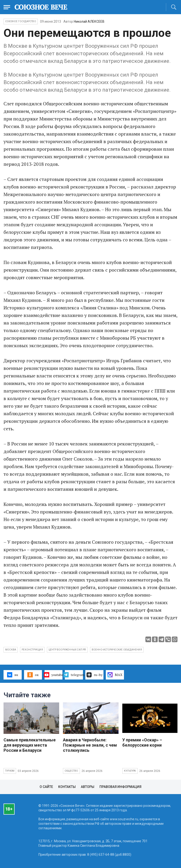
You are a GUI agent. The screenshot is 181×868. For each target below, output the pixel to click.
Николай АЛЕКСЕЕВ (89, 21)
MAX (115, 675)
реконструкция (32, 650)
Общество (71, 771)
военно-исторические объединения (117, 650)
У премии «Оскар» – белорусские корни (142, 742)
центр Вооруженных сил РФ (67, 650)
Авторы (88, 787)
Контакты (67, 787)
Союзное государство (21, 21)
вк (13, 675)
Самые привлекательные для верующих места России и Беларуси (30, 745)
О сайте (46, 787)
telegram (74, 675)
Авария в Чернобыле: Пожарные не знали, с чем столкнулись (90, 745)
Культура (130, 771)
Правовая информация (120, 787)
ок (33, 675)
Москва (11, 650)
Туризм (10, 771)
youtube (54, 675)
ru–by (95, 675)
